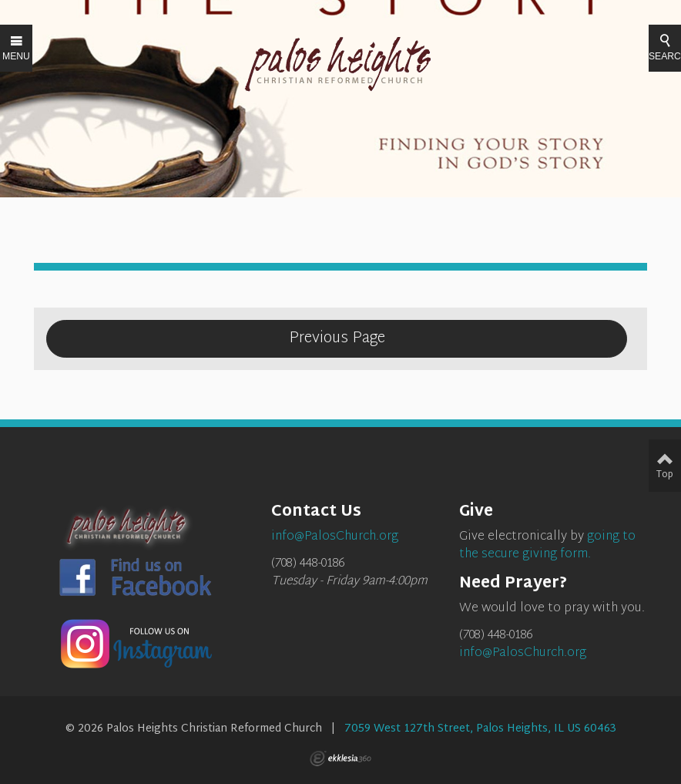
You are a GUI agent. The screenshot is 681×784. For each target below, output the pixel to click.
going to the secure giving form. (547, 546)
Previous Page (337, 338)
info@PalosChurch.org (523, 653)
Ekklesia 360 (340, 759)
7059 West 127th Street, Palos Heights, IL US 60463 (480, 729)
